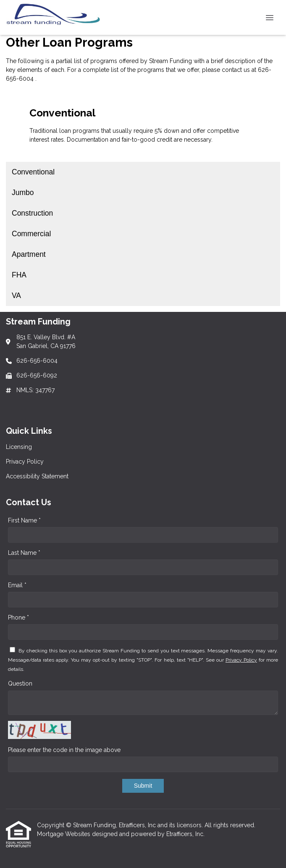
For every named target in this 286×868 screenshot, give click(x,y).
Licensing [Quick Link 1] (19, 447)
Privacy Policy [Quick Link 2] (25, 462)
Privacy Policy (241, 660)
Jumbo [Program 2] (23, 193)
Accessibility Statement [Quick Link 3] (37, 476)
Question (20, 683)
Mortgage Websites (64, 834)
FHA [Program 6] (19, 275)
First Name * (24, 520)
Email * (17, 585)
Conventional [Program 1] (33, 172)
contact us (236, 70)
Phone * (18, 617)
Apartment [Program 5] (29, 254)
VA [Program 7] (16, 295)
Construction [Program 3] (32, 213)
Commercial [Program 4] (31, 234)
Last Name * (24, 553)
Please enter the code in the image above (64, 750)
